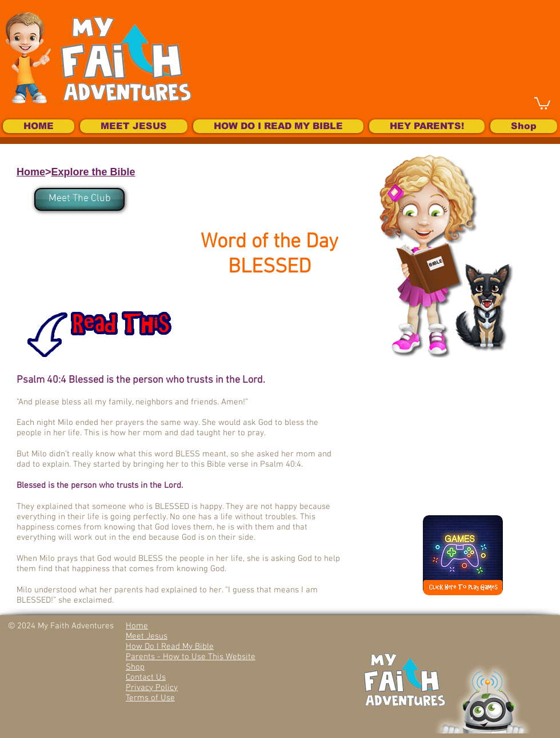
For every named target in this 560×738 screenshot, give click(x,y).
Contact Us (146, 677)
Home (31, 172)
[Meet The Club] (79, 199)
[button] (542, 103)
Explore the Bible (93, 172)
